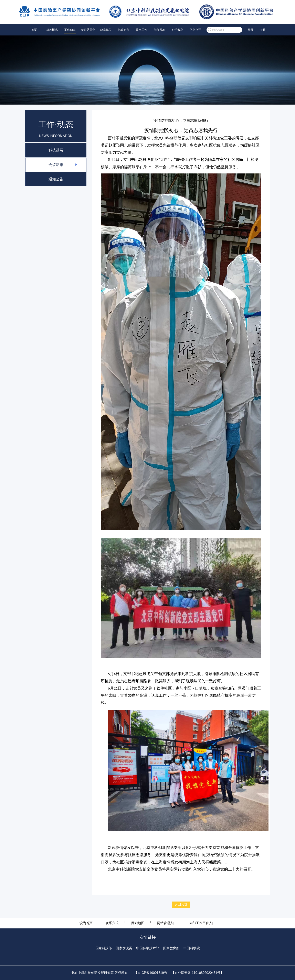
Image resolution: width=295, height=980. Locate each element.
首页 (34, 30)
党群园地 (159, 30)
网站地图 (138, 923)
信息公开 (195, 30)
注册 (262, 30)
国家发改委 (124, 948)
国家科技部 (104, 948)
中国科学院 (192, 948)
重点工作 (141, 30)
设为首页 (86, 923)
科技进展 (56, 150)
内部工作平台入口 (202, 923)
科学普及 (177, 30)
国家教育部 (171, 948)
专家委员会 (88, 30)
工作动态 (70, 30)
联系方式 (112, 923)
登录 (251, 30)
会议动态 (56, 165)
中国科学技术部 (148, 948)
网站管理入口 (167, 923)
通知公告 (56, 179)
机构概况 (52, 30)
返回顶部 (181, 904)
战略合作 (124, 30)
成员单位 (106, 30)
